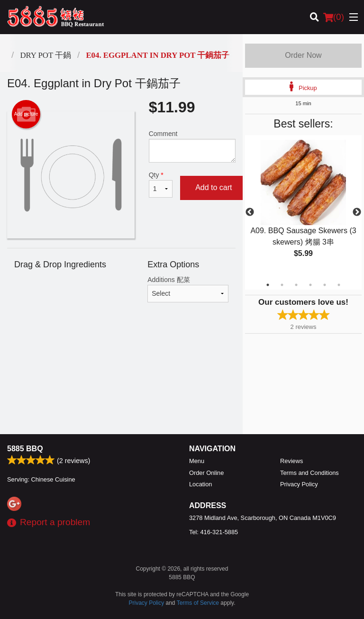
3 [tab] (296, 285)
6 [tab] (339, 285)
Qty (161, 184)
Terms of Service (198, 603)
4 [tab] (310, 285)
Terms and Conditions (309, 473)
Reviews (291, 461)
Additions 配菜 (188, 289)
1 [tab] (268, 285)
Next (357, 212)
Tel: (214, 532)
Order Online (206, 473)
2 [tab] (282, 285)
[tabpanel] (303, 207)
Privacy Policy (299, 484)
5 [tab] (325, 285)
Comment (192, 146)
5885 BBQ (25, 449)
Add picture (26, 114)
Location (200, 484)
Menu (197, 461)
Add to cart (214, 187)
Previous (250, 212)
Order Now (303, 55)
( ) (334, 17)
